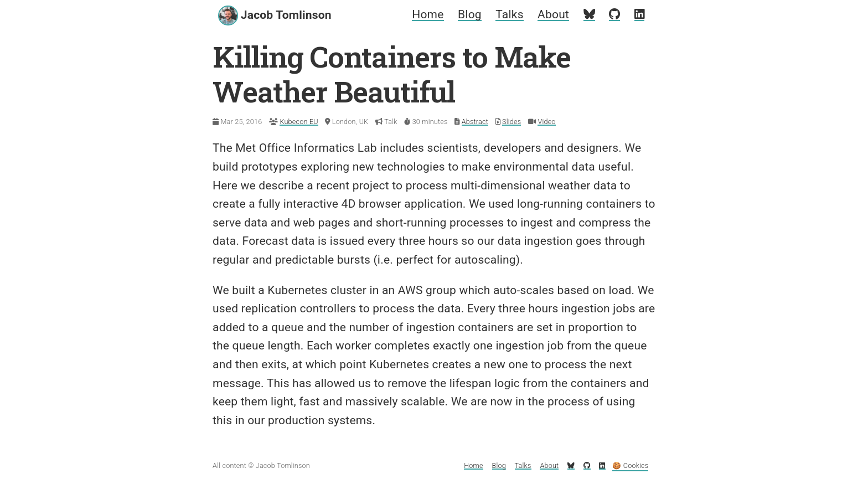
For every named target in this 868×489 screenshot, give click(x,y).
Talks (509, 14)
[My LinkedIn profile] (639, 14)
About (553, 14)
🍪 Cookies (630, 465)
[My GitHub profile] (614, 14)
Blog (470, 14)
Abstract (475, 122)
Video (546, 122)
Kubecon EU (299, 122)
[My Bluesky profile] (589, 14)
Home (428, 14)
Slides (512, 122)
